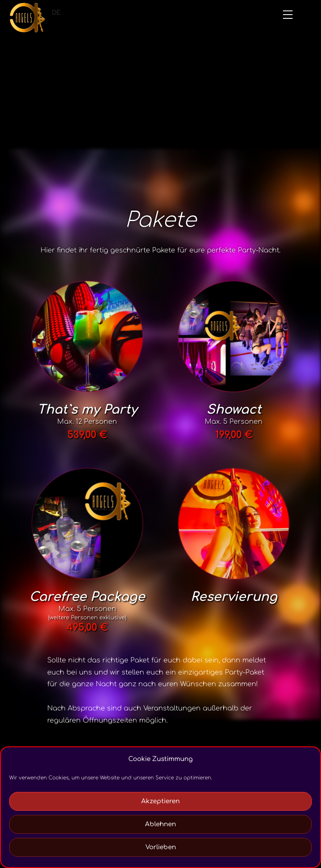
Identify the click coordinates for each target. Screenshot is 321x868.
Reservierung (234, 597)
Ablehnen (160, 824)
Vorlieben (161, 847)
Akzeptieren (160, 801)
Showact (234, 410)
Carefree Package (87, 597)
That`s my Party (87, 410)
